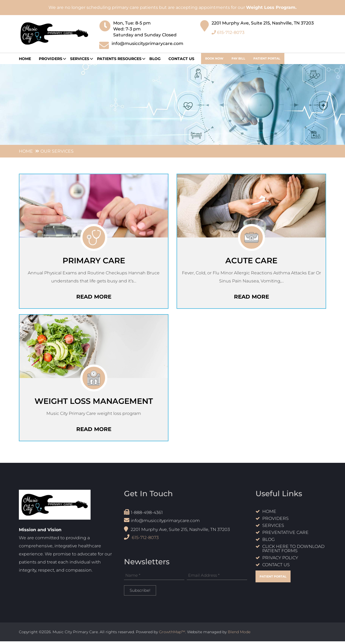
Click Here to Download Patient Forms (293, 552)
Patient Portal (267, 58)
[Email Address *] (217, 578)
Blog (155, 59)
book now (214, 58)
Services (80, 59)
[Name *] (154, 578)
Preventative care (285, 535)
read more (94, 298)
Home (25, 59)
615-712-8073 (228, 31)
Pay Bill (238, 58)
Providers (275, 521)
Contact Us (181, 59)
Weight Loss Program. (271, 7)
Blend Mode (239, 635)
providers (51, 59)
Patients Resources (119, 59)
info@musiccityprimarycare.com (162, 523)
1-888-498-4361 (143, 515)
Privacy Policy (280, 561)
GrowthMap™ (172, 635)
